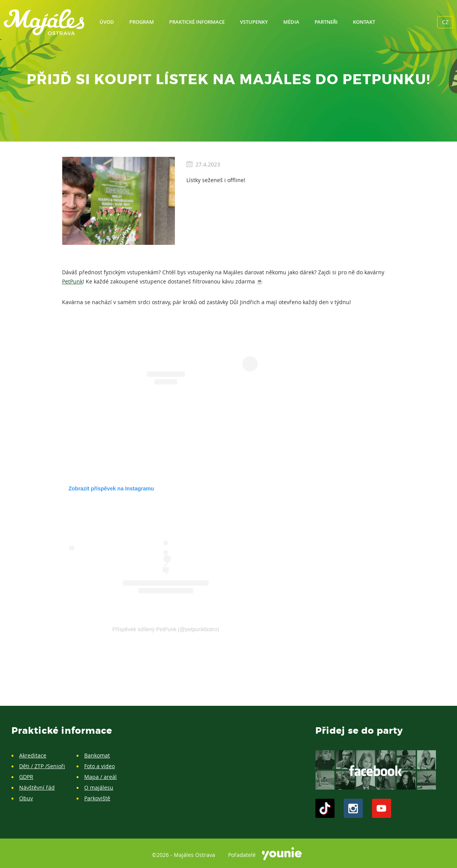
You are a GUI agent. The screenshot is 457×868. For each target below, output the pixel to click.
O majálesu (99, 787)
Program (142, 22)
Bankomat (97, 755)
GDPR (26, 777)
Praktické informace (197, 22)
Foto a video (100, 766)
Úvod (107, 22)
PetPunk (72, 281)
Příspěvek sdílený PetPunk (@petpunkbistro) (166, 629)
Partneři (326, 22)
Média (291, 22)
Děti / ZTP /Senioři (42, 766)
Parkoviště (97, 798)
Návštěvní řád (37, 787)
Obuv (26, 798)
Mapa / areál (100, 777)
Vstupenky (254, 22)
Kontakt (364, 22)
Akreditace (33, 755)
